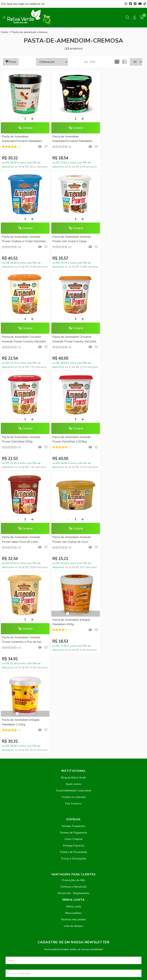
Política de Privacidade (74, 652)
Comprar (24, 128)
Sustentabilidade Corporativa (74, 590)
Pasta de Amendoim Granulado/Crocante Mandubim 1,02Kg (22, 139)
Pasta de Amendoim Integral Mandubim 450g (117, 422)
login (22, 4)
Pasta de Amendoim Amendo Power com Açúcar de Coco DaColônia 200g (21, 440)
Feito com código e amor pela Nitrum (73, 950)
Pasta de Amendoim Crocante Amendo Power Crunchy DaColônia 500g (70, 239)
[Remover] (17, 119)
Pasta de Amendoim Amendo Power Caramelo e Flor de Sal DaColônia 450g (70, 440)
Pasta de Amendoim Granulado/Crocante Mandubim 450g (70, 139)
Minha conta (74, 706)
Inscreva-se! (73, 786)
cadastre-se (37, 4)
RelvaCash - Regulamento (74, 693)
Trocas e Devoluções (73, 658)
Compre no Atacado (74, 597)
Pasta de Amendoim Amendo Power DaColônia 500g (21, 339)
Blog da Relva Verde (73, 577)
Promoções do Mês (74, 680)
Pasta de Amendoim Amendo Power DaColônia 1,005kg (70, 339)
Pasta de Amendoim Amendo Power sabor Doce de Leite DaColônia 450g (118, 339)
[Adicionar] (31, 119)
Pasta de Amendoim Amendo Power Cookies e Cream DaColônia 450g (118, 139)
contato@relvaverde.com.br (31, 878)
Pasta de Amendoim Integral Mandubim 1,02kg (21, 522)
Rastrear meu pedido (74, 719)
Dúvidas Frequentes (73, 626)
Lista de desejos (74, 726)
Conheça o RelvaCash (73, 686)
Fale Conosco (73, 603)
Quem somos (73, 584)
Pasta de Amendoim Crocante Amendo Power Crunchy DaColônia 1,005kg (118, 239)
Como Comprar (73, 639)
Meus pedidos (74, 713)
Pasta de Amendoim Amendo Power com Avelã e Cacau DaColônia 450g (21, 239)
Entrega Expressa (74, 645)
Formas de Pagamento (74, 632)
